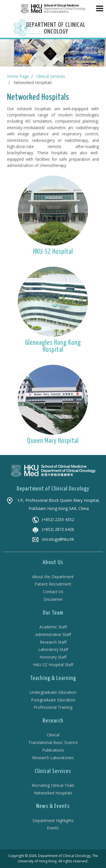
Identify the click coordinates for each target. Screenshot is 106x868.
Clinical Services (51, 76)
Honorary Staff (53, 657)
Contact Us (53, 592)
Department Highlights (53, 820)
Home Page (18, 76)
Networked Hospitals (53, 793)
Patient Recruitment (53, 584)
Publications (53, 750)
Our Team (53, 613)
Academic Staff (53, 627)
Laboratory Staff (53, 649)
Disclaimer (53, 599)
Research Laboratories (53, 758)
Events (53, 828)
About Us (53, 562)
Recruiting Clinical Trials (53, 785)
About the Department (53, 577)
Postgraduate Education (53, 700)
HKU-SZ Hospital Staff (53, 665)
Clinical (53, 735)
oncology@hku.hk (53, 539)
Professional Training (53, 707)
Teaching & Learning (53, 678)
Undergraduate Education (53, 692)
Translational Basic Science (53, 742)
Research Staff (53, 642)
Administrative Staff (53, 634)
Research (53, 721)
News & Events (53, 806)
